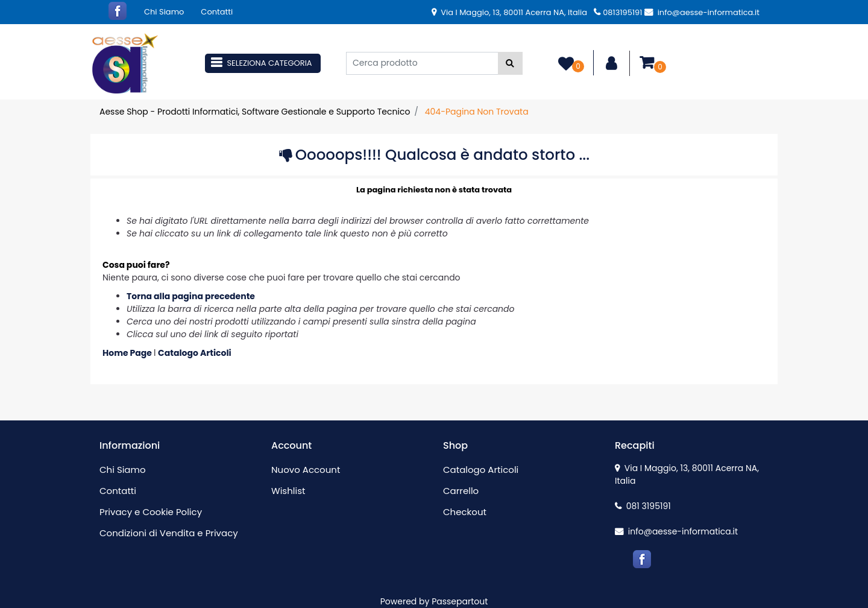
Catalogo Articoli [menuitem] (481, 470)
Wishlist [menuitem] (288, 491)
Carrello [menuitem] (461, 491)
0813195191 (618, 12)
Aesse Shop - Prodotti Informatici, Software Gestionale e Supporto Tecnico (255, 112)
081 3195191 (643, 506)
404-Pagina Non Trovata (477, 112)
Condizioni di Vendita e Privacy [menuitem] (169, 533)
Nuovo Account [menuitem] (306, 470)
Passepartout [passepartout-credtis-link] (460, 601)
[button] (510, 63)
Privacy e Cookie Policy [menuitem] (151, 512)
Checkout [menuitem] (465, 512)
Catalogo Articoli (195, 353)
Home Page (128, 353)
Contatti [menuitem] (217, 12)
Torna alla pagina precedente (191, 296)
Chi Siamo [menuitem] (164, 12)
